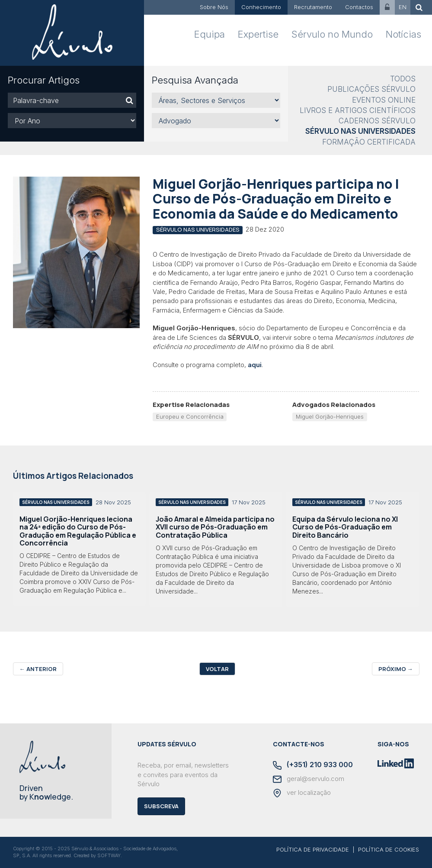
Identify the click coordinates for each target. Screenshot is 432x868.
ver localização (302, 793)
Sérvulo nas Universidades (360, 131)
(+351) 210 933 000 (313, 765)
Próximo (396, 669)
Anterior (38, 669)
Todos (403, 79)
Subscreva (161, 806)
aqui (255, 365)
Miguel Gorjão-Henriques (330, 416)
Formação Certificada (369, 142)
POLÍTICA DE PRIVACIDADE (313, 849)
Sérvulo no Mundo (332, 34)
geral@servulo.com (309, 779)
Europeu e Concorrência (190, 416)
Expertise (258, 34)
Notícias (403, 34)
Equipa (210, 34)
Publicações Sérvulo (371, 89)
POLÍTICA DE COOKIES (389, 849)
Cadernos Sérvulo (377, 121)
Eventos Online (384, 100)
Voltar (217, 669)
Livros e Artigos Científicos (358, 110)
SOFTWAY (109, 855)
